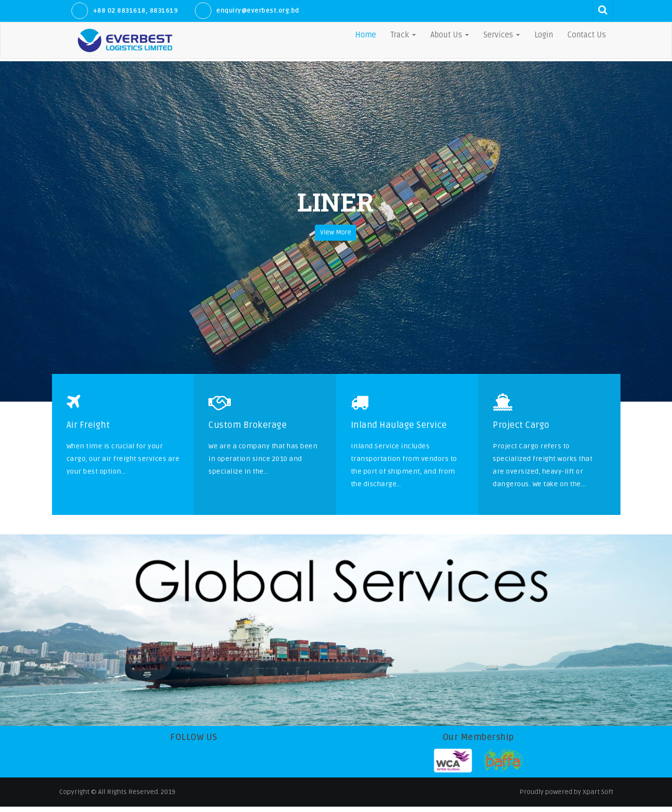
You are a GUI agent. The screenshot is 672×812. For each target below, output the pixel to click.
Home (366, 35)
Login (544, 35)
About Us (450, 35)
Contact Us (587, 35)
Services (502, 35)
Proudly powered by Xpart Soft (566, 797)
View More (336, 239)
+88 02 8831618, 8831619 (136, 11)
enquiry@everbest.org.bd (258, 11)
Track (403, 35)
